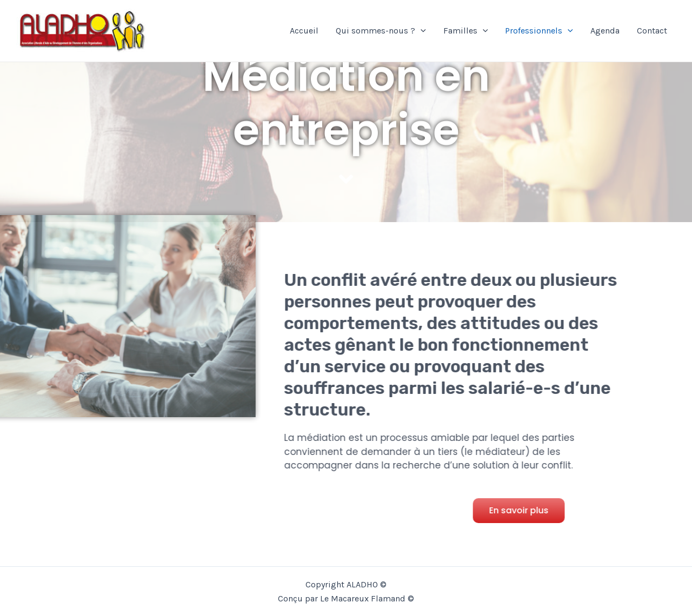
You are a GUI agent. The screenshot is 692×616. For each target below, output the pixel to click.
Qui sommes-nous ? (381, 31)
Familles (466, 31)
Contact (652, 31)
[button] (521, 511)
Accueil (304, 31)
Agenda (605, 31)
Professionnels (539, 31)
